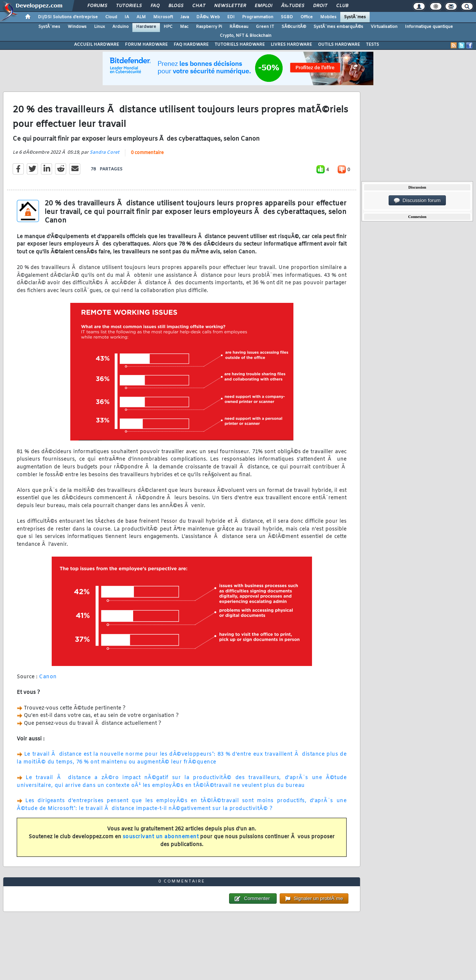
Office (307, 17)
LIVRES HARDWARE (291, 45)
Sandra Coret (104, 153)
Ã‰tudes (293, 6)
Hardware (146, 27)
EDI (231, 17)
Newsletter (230, 6)
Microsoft (163, 17)
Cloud (111, 17)
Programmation (258, 17)
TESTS (372, 45)
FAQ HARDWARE (191, 45)
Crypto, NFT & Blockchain (246, 36)
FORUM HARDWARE (146, 45)
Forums (97, 6)
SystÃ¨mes (355, 17)
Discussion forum (417, 201)
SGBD (287, 17)
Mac (184, 27)
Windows (77, 27)
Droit (320, 6)
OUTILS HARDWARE (339, 45)
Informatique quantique (429, 27)
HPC (168, 27)
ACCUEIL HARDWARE (97, 45)
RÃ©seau (239, 27)
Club (342, 6)
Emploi (263, 6)
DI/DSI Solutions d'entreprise (68, 17)
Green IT (265, 27)
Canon (48, 677)
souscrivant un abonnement (161, 837)
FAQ (155, 6)
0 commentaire (147, 153)
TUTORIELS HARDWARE (240, 45)
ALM (141, 17)
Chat (199, 6)
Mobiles (328, 17)
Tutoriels (129, 6)
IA (127, 17)
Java (185, 17)
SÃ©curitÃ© (294, 27)
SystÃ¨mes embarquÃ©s (338, 27)
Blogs (176, 6)
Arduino (120, 27)
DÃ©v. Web (208, 17)
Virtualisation (384, 27)
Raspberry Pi (209, 27)
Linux (99, 27)
